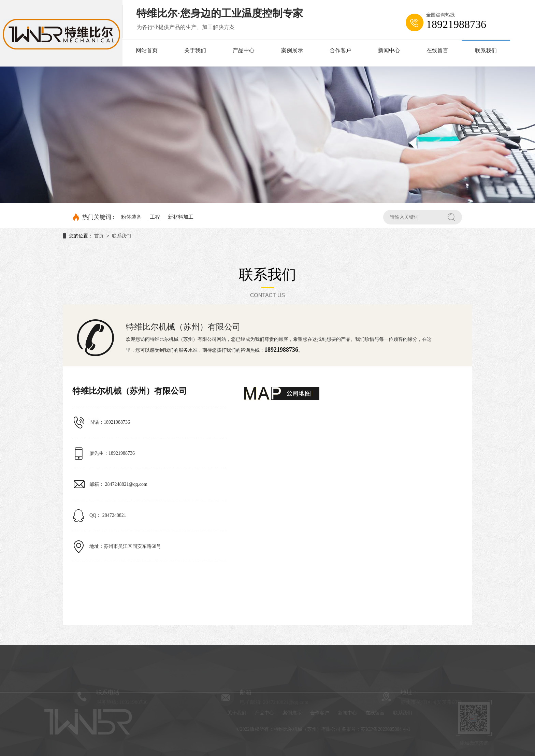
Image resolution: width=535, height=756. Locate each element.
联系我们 (486, 51)
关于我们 (195, 50)
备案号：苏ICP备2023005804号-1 (380, 729)
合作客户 (341, 50)
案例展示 (292, 50)
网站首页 (147, 50)
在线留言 (437, 50)
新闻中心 (389, 50)
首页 (99, 236)
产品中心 (244, 50)
